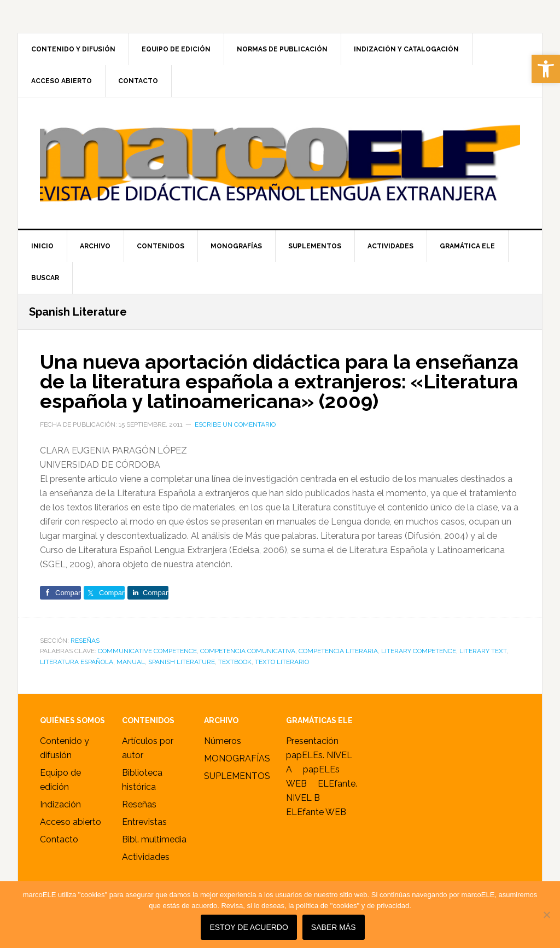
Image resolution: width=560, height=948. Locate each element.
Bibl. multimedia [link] (154, 839)
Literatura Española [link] (77, 662)
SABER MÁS (334, 927)
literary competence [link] (419, 651)
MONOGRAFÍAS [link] (237, 758)
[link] (546, 69)
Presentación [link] (312, 741)
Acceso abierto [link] (71, 822)
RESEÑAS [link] (85, 641)
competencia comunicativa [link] (248, 651)
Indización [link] (60, 804)
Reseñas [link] (139, 804)
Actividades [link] (146, 857)
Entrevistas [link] (144, 822)
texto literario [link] (282, 662)
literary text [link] (483, 651)
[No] (546, 915)
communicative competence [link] (147, 651)
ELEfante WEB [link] (316, 812)
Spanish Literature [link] (182, 662)
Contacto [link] (59, 839)
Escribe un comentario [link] (235, 424)
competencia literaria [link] (338, 651)
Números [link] (223, 741)
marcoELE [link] (280, 163)
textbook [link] (235, 662)
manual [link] (131, 662)
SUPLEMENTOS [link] (237, 776)
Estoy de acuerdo (249, 927)
